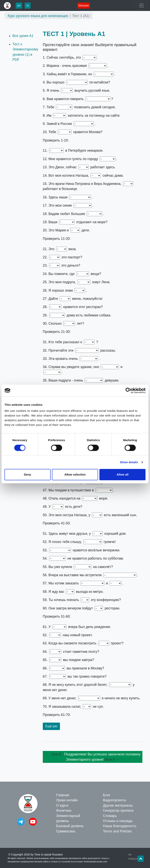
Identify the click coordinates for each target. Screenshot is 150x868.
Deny (27, 474)
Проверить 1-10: (56, 140)
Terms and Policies (117, 831)
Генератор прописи (118, 811)
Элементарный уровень (68, 818)
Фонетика (64, 811)
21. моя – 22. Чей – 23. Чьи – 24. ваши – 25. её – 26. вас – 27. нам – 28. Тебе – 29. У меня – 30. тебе (93, 332)
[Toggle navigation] (141, 5)
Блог (107, 795)
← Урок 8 (54, 754)
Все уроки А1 (23, 36)
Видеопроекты (115, 800)
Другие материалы (118, 805)
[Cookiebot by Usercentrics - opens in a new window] (128, 391)
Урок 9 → (112, 760)
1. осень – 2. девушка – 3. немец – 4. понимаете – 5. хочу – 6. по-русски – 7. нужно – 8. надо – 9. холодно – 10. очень (93, 140)
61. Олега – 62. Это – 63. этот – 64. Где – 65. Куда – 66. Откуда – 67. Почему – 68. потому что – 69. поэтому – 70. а (93, 715)
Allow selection (75, 474)
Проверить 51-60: (57, 616)
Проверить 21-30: (57, 332)
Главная (63, 795)
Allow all (123, 474)
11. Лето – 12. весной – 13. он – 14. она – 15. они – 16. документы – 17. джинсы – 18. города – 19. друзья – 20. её (93, 239)
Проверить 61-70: (57, 715)
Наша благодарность (120, 826)
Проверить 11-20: (57, 239)
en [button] (19, 5)
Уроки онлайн (67, 800)
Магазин (84, 5)
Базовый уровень (70, 826)
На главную (133, 857)
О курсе (62, 805)
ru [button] (28, 5)
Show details (129, 462)
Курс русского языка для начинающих (38, 16)
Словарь (110, 816)
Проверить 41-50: (57, 523)
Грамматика (66, 831)
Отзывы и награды (118, 821)
